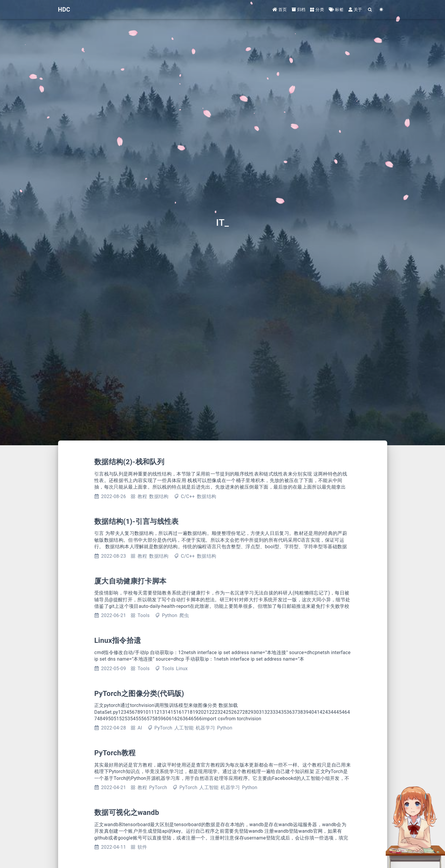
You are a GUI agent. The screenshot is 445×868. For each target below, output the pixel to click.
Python (170, 615)
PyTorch (163, 728)
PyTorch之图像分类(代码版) (139, 694)
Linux (182, 669)
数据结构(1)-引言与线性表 (137, 522)
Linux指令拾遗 (118, 640)
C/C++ (188, 496)
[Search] (370, 10)
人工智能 (184, 728)
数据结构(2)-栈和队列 (129, 462)
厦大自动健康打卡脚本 (130, 581)
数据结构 (159, 496)
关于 (355, 9)
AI (140, 728)
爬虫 (184, 615)
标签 (336, 9)
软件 (142, 847)
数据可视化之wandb (127, 813)
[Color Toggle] (382, 10)
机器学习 (205, 728)
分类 (317, 9)
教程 (142, 496)
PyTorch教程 (115, 753)
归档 (299, 9)
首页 (280, 9)
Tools (144, 615)
